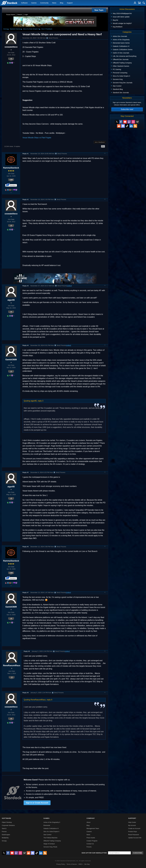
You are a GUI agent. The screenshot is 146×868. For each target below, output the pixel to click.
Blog (62, 3)
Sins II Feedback (47, 29)
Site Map (87, 864)
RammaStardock (11, 168)
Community (44, 3)
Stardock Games (15, 29)
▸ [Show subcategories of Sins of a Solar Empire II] (40, 29)
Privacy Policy (61, 864)
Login (26, 15)
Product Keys (133, 832)
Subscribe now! (127, 109)
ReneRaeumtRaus (12, 665)
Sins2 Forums (52, 38)
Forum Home (11, 15)
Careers (89, 832)
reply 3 (40, 401)
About (88, 822)
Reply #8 (27, 651)
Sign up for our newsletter (94, 853)
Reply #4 (26, 345)
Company (91, 818)
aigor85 (11, 300)
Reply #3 (26, 286)
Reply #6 (26, 547)
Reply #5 (26, 472)
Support (70, 3)
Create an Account (134, 828)
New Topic (99, 10)
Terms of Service (72, 864)
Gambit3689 (11, 360)
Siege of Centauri (49, 844)
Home (5, 29)
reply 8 (50, 700)
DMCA (80, 864)
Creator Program (92, 841)
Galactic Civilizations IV (51, 828)
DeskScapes (6, 835)
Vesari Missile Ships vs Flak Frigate (37, 138)
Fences (4, 832)
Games (34, 3)
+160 (11, 180)
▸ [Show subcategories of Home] (8, 29)
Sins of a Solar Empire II (31, 29)
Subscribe (138, 853)
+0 (11, 59)
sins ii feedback (100, 142)
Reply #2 (26, 199)
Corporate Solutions (8, 825)
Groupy (4, 841)
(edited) (69, 286)
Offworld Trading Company (52, 841)
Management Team (93, 828)
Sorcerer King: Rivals (50, 847)
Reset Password (134, 835)
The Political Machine (50, 838)
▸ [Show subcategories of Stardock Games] (22, 29)
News (54, 3)
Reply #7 (26, 592)
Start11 (4, 828)
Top (105, 154)
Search (20, 15)
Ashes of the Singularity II (52, 822)
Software (24, 3)
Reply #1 (26, 154)
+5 (11, 312)
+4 (11, 371)
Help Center (132, 822)
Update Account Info (135, 838)
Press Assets (91, 838)
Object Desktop (7, 822)
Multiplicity (5, 838)
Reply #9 (26, 693)
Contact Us (90, 844)
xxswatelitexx (11, 47)
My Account (132, 825)
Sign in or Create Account (37, 803)
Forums (89, 847)
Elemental (47, 825)
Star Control (47, 835)
